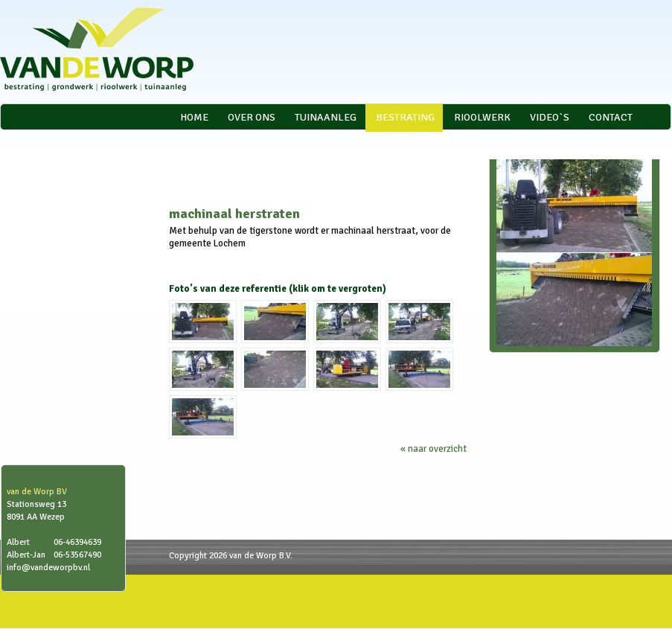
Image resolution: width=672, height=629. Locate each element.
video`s (550, 117)
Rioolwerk (482, 117)
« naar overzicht (433, 449)
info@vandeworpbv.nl (48, 568)
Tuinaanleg (326, 117)
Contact (611, 117)
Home (194, 117)
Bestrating (405, 117)
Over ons (252, 117)
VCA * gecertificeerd (236, 145)
